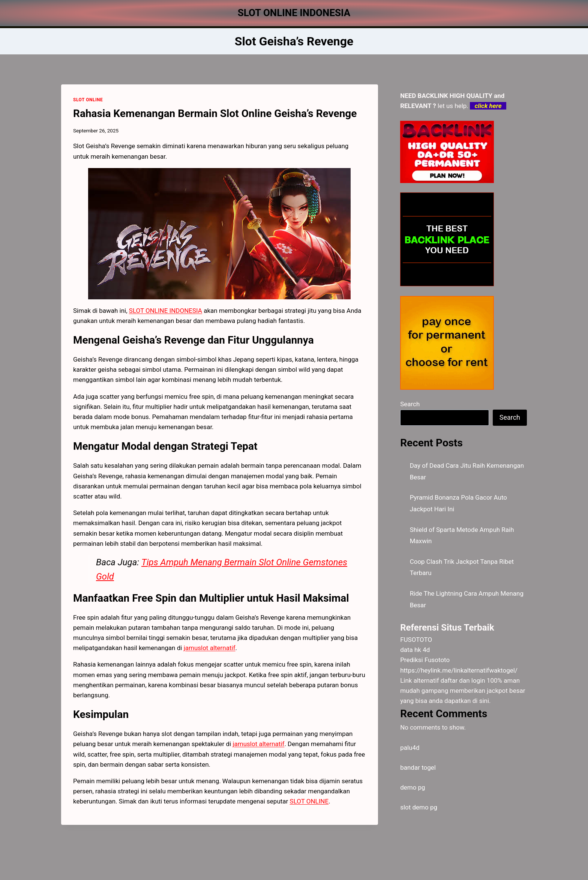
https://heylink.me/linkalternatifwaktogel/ (459, 670)
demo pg (413, 787)
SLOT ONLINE (88, 100)
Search (410, 404)
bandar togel (418, 767)
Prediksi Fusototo (425, 660)
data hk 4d (415, 650)
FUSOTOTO (416, 640)
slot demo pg (419, 807)
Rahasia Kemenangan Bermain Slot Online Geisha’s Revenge (215, 113)
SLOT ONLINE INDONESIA (166, 311)
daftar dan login (463, 680)
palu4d (410, 748)
